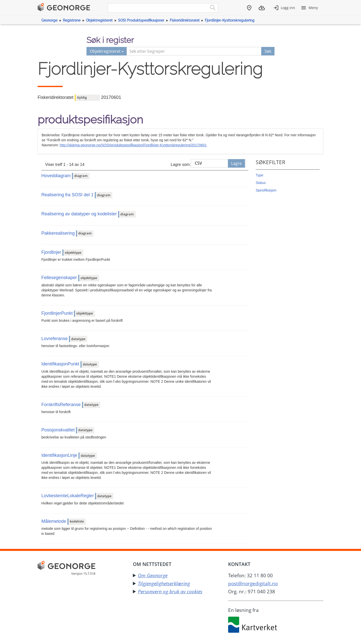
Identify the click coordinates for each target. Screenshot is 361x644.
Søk (268, 51)
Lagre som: (181, 165)
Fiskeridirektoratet (185, 20)
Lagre (236, 163)
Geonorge (49, 20)
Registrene (72, 20)
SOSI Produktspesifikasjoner (141, 20)
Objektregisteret (99, 20)
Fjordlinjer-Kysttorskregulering (230, 20)
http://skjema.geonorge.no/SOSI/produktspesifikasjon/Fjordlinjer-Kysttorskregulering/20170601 (133, 145)
